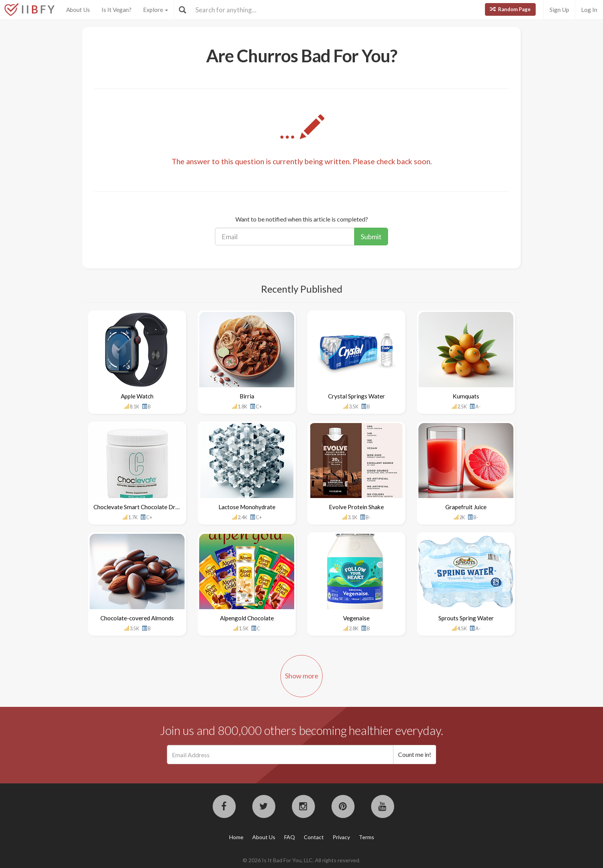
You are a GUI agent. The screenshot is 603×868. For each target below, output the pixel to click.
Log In (589, 10)
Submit (371, 237)
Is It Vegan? (117, 10)
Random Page (510, 9)
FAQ (290, 837)
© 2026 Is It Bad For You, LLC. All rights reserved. (301, 860)
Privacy (341, 837)
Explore (156, 10)
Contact (314, 837)
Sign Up (559, 10)
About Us (78, 10)
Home (236, 837)
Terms (366, 837)
